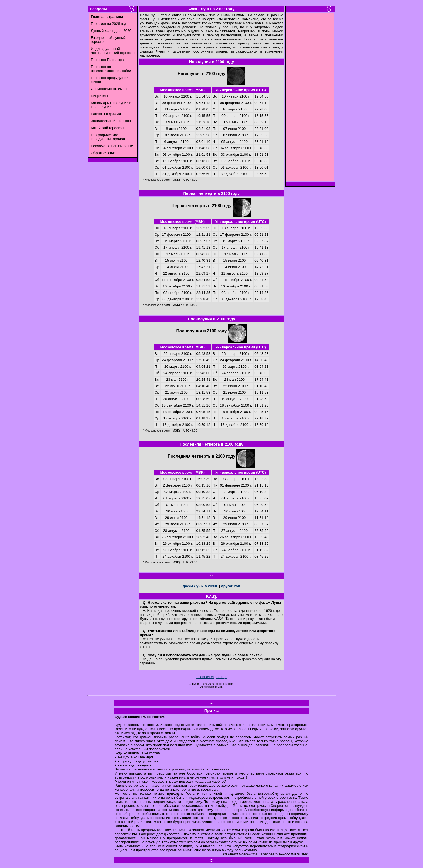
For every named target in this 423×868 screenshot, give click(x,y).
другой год (231, 586)
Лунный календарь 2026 (111, 31)
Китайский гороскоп (107, 128)
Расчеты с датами (106, 114)
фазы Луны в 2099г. (200, 586)
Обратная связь (104, 153)
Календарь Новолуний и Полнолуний (111, 105)
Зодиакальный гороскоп (111, 121)
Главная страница (211, 677)
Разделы (98, 9)
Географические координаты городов (108, 137)
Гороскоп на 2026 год (109, 24)
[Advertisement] (310, 98)
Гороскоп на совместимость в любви (111, 69)
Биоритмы (99, 96)
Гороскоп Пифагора (107, 60)
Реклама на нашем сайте (112, 146)
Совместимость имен (109, 89)
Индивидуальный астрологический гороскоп (113, 51)
